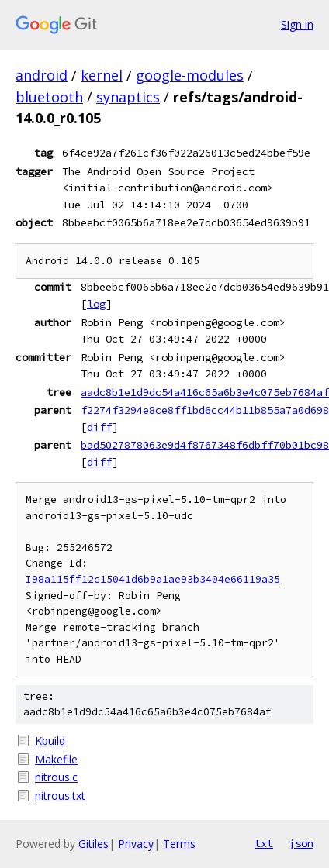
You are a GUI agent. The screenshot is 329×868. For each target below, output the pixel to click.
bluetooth (49, 97)
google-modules (190, 75)
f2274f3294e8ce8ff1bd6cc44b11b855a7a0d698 (205, 410)
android (42, 75)
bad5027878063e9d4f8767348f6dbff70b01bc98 (205, 445)
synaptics (128, 97)
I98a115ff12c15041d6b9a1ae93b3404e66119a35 (153, 579)
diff (99, 427)
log (96, 304)
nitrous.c (56, 777)
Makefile (56, 759)
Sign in (297, 24)
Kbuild (50, 741)
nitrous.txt (60, 796)
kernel (102, 75)
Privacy (136, 844)
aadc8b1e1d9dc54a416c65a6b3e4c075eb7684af (205, 392)
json (301, 843)
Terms (179, 844)
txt (264, 843)
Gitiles (94, 844)
